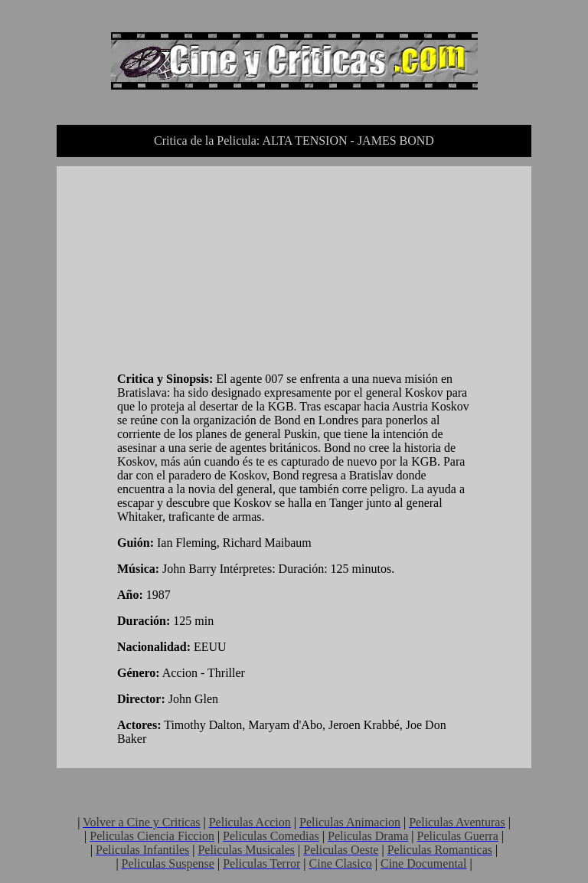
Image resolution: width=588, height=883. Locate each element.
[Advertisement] (232, 272)
